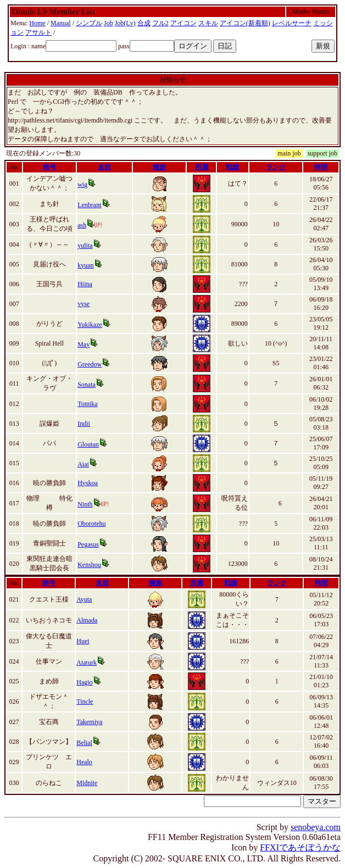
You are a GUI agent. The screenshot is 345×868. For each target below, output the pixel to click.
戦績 (232, 167)
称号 (49, 167)
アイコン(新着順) (245, 23)
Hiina (85, 284)
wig (82, 185)
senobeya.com (316, 827)
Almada (87, 620)
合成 (144, 23)
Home (37, 23)
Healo (84, 762)
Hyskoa (88, 483)
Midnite (87, 783)
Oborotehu (91, 524)
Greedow (90, 364)
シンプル (89, 23)
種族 (159, 167)
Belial (84, 743)
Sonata (87, 385)
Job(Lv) (125, 23)
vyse (84, 304)
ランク (276, 167)
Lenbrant (89, 205)
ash (82, 225)
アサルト (38, 32)
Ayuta (84, 599)
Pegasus (88, 544)
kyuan (85, 265)
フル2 (160, 23)
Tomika (88, 404)
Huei (83, 641)
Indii (84, 424)
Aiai (83, 464)
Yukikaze (90, 325)
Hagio (84, 682)
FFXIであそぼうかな (300, 847)
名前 (104, 167)
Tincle (85, 702)
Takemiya (89, 722)
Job (108, 23)
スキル (208, 23)
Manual (61, 23)
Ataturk (87, 663)
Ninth (85, 504)
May (84, 344)
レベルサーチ (292, 23)
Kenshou (89, 565)
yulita (85, 246)
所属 (202, 167)
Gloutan (88, 444)
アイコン (183, 23)
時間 (321, 167)
